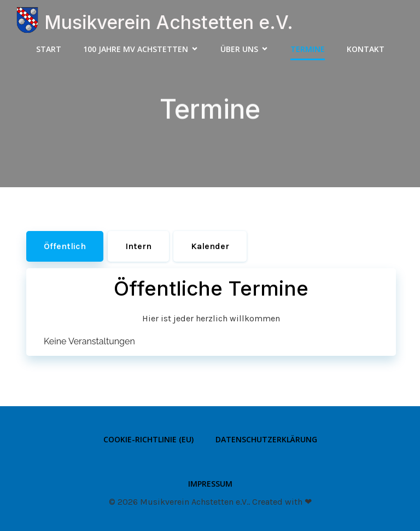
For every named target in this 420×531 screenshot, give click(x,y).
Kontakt (366, 49)
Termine (308, 49)
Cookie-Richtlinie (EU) (148, 439)
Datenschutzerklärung (266, 439)
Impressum (210, 484)
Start (49, 49)
